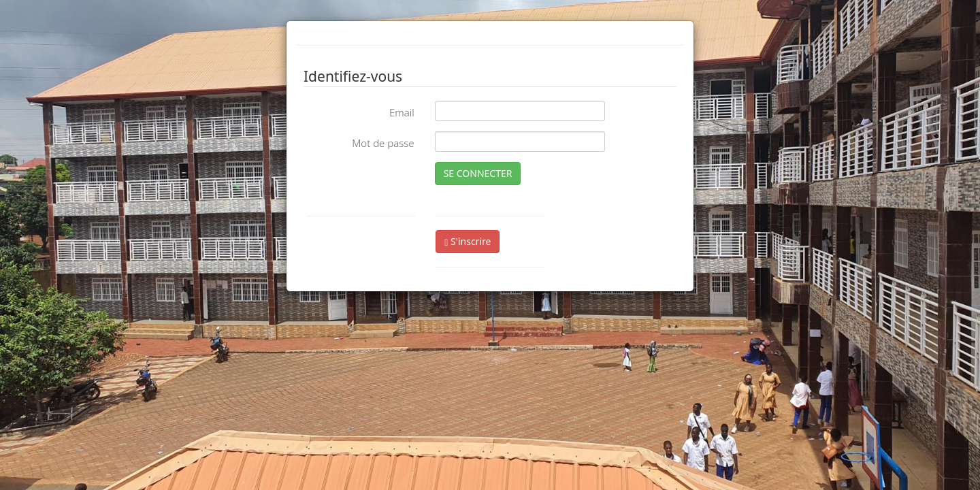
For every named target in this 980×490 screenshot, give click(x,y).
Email (402, 112)
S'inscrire (468, 241)
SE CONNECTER (478, 173)
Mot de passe (383, 143)
